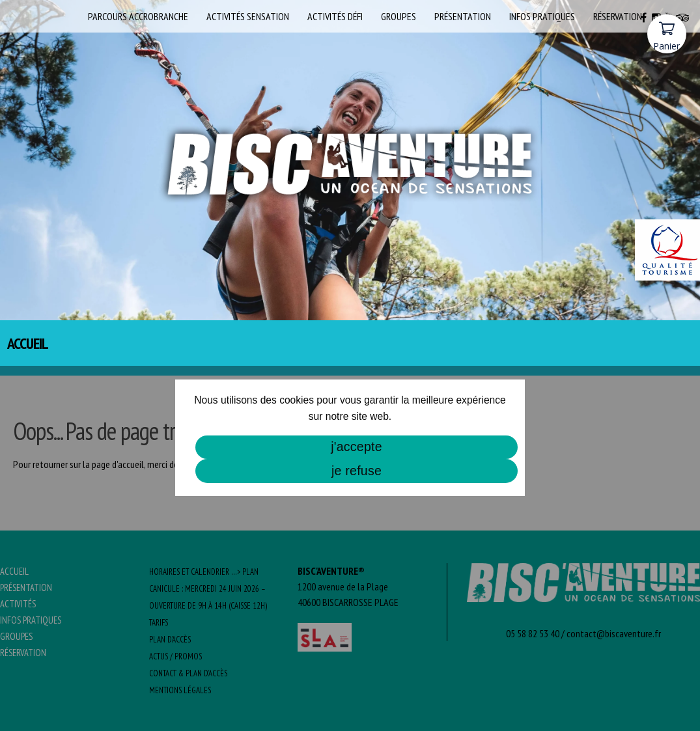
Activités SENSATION (248, 16)
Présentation (463, 16)
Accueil (64, 16)
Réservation (618, 16)
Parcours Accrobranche (138, 16)
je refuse (357, 471)
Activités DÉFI (335, 16)
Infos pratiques (542, 16)
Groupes (399, 16)
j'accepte (357, 447)
